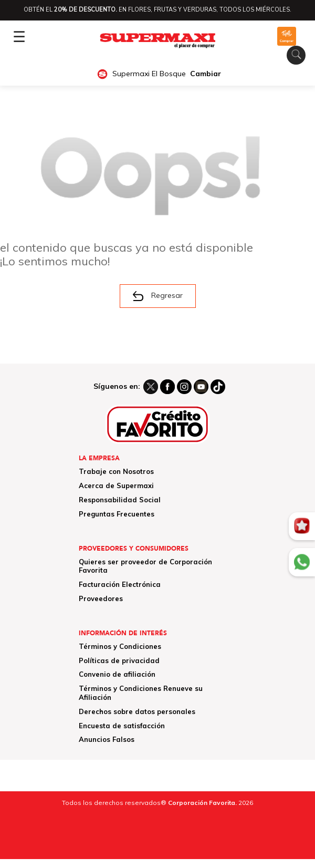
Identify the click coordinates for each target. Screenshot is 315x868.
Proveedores (101, 598)
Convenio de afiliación (117, 674)
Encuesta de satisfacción (122, 726)
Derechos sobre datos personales (137, 711)
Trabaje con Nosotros (116, 471)
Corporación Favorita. (202, 803)
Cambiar (206, 74)
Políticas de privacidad (119, 660)
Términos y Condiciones (120, 646)
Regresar (158, 296)
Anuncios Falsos (107, 739)
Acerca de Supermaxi (116, 485)
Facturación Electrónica (120, 584)
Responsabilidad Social (120, 500)
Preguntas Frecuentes (117, 514)
